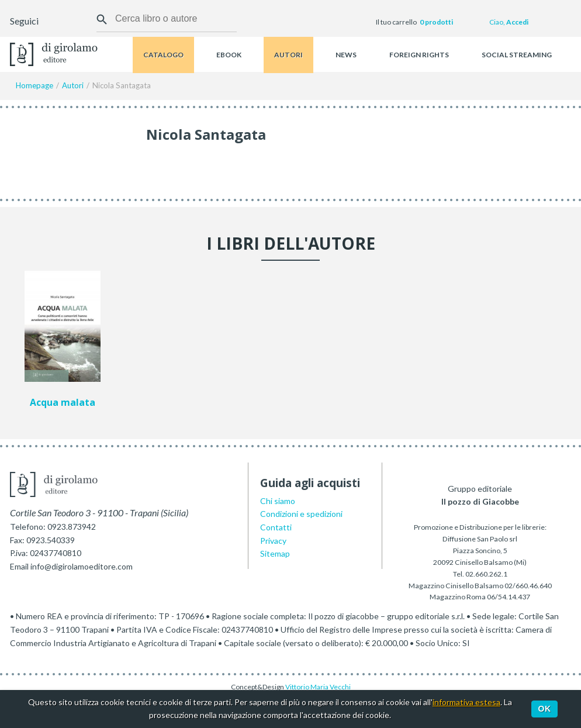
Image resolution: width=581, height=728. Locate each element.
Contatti (276, 527)
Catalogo (163, 55)
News (346, 55)
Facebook (49, 22)
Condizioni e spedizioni (301, 514)
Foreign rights (419, 55)
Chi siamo (278, 501)
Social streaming (517, 55)
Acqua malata (63, 403)
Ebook (229, 55)
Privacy (273, 541)
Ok (545, 709)
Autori (288, 55)
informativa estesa (466, 702)
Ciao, (509, 22)
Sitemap (275, 553)
